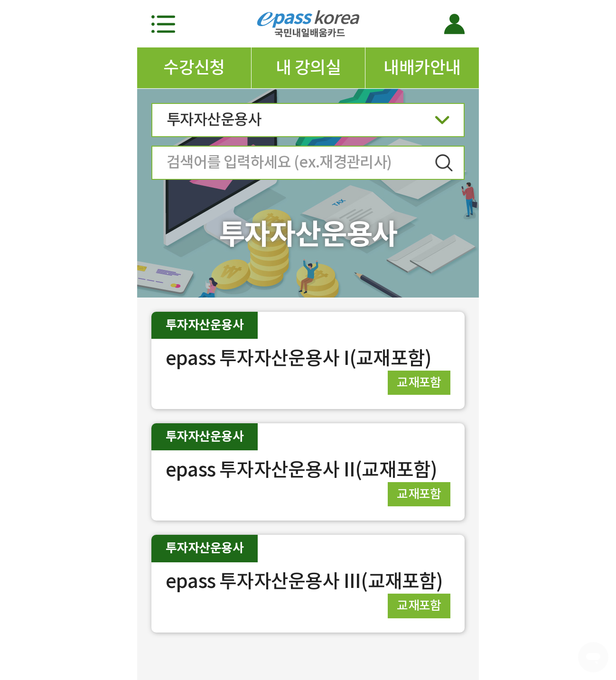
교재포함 (419, 382)
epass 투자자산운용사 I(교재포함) (299, 358)
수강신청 (194, 67)
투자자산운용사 (308, 123)
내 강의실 (308, 67)
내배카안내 (422, 67)
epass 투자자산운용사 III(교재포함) (304, 581)
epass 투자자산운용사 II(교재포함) (301, 470)
